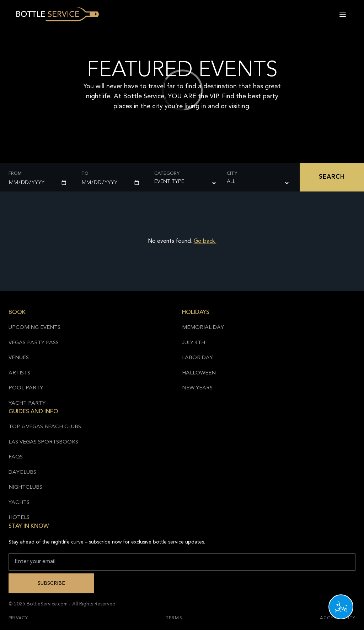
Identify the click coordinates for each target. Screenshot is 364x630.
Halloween (199, 373)
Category (167, 174)
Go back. (205, 241)
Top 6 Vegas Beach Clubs (45, 427)
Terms (174, 618)
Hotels (19, 518)
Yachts (19, 503)
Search (332, 177)
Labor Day (197, 358)
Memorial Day (203, 328)
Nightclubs (25, 487)
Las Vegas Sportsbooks (43, 442)
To (85, 174)
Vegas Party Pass (34, 343)
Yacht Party (27, 403)
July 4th (194, 343)
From (15, 174)
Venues (19, 358)
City (232, 174)
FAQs (16, 457)
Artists (19, 373)
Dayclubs (22, 472)
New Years (197, 388)
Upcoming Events (34, 328)
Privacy (18, 618)
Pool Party (26, 388)
